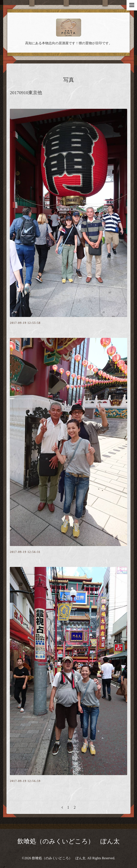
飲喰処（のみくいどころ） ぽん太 (68, 841)
